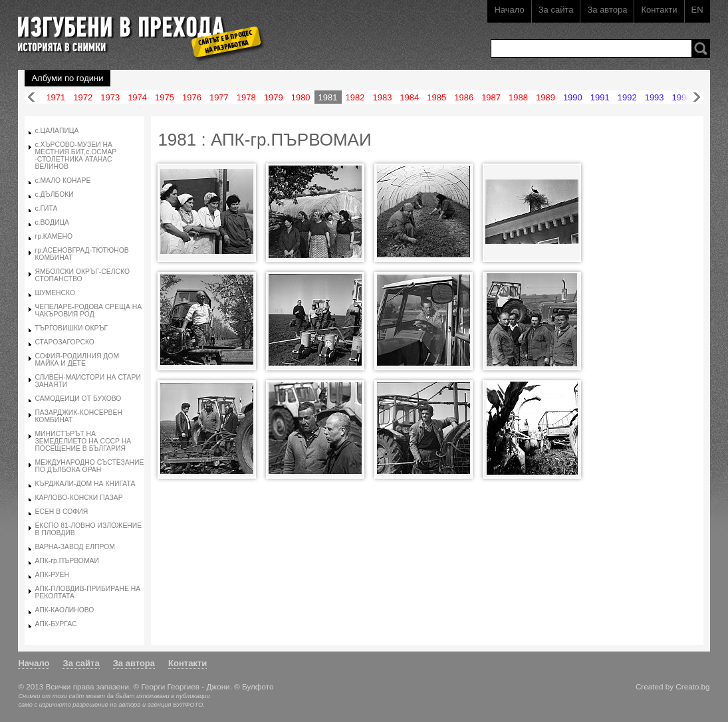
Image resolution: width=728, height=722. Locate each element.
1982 (355, 97)
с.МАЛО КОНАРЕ (62, 180)
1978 (246, 97)
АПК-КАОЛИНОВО (64, 610)
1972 (83, 97)
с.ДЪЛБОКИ (54, 194)
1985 (436, 97)
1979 (274, 97)
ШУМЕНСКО (55, 293)
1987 (491, 97)
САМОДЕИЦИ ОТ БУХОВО (78, 399)
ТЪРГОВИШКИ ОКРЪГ (71, 328)
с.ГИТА (46, 208)
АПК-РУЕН (52, 575)
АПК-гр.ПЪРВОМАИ (67, 561)
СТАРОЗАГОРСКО (64, 342)
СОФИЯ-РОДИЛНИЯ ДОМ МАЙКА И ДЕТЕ (77, 360)
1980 (301, 97)
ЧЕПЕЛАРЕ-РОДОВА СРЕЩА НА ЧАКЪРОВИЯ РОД (88, 310)
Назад (31, 97)
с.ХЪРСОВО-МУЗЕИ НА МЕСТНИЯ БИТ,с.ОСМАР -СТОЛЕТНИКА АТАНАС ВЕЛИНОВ (75, 156)
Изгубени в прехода (135, 29)
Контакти (659, 10)
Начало (509, 10)
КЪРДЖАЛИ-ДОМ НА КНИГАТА (85, 484)
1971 (56, 97)
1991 (600, 97)
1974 (137, 97)
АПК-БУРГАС (56, 624)
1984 (409, 97)
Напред (697, 97)
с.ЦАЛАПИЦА (57, 131)
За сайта (556, 10)
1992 (627, 97)
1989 (546, 97)
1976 (192, 97)
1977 (219, 97)
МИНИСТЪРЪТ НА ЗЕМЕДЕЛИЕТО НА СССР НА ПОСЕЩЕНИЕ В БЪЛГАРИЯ (83, 441)
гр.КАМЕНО (54, 236)
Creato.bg (692, 686)
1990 (573, 97)
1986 (464, 97)
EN (697, 10)
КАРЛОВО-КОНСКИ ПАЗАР (78, 498)
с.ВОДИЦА (52, 222)
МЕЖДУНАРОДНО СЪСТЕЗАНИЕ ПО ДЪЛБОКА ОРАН (89, 466)
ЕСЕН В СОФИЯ (61, 512)
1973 (110, 97)
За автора (607, 10)
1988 (518, 97)
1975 (165, 97)
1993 (655, 97)
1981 (328, 97)
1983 (382, 97)
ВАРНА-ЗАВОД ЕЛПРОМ (75, 547)
